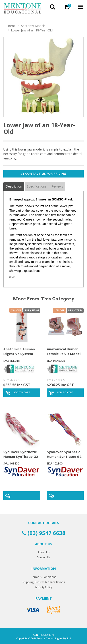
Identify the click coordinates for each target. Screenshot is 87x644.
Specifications (37, 186)
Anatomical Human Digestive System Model (19, 354)
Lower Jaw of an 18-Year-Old (32, 30)
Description (14, 186)
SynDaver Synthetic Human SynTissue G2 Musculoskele (21, 456)
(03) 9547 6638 (44, 533)
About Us (44, 552)
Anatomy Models (33, 26)
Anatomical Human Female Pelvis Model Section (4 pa (64, 354)
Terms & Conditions (44, 577)
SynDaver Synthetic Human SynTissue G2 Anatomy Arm (64, 456)
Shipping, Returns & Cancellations (44, 582)
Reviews (57, 186)
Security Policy (43, 587)
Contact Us (43, 557)
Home (11, 26)
